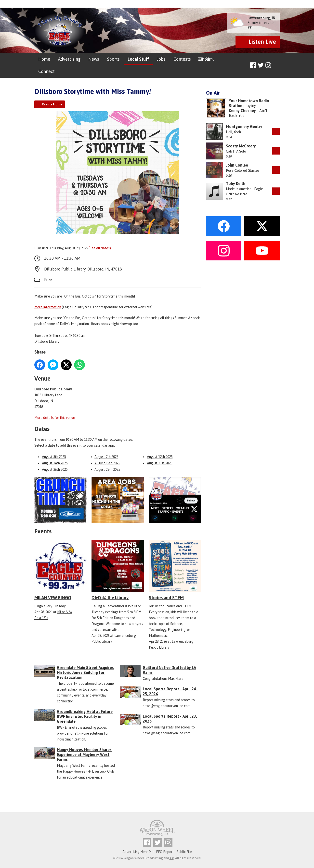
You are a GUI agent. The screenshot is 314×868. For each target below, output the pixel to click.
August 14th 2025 (55, 463)
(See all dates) (100, 248)
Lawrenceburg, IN (261, 18)
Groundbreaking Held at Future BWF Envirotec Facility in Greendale (85, 716)
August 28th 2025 (107, 470)
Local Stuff (138, 59)
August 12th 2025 (160, 457)
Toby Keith (236, 184)
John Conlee (237, 165)
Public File (184, 852)
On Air (205, 59)
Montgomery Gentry (244, 127)
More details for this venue (55, 418)
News (94, 59)
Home (44, 59)
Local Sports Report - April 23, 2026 (170, 719)
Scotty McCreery (241, 146)
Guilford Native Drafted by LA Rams (169, 670)
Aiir (172, 858)
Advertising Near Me (138, 852)
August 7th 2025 (106, 457)
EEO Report (165, 852)
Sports (113, 59)
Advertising (69, 59)
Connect (46, 71)
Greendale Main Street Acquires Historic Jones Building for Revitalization (85, 672)
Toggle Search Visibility (277, 65)
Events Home (52, 104)
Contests (182, 59)
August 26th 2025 (55, 470)
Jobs (161, 59)
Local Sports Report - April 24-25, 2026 (170, 691)
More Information (48, 307)
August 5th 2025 (54, 457)
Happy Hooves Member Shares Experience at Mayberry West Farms (84, 754)
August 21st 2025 (160, 463)
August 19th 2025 (107, 463)
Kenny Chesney (242, 111)
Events (43, 531)
